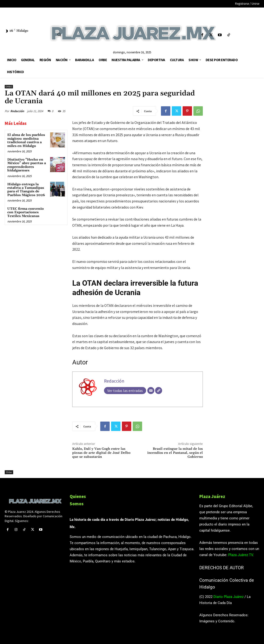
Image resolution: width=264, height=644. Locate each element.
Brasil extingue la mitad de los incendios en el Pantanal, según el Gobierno (175, 453)
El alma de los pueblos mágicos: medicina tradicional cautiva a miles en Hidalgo (26, 140)
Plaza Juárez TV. (241, 555)
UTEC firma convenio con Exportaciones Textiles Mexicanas (26, 212)
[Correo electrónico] (151, 391)
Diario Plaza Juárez (228, 597)
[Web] (159, 391)
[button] (59, 34)
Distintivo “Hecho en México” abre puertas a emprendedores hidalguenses (27, 165)
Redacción (17, 111)
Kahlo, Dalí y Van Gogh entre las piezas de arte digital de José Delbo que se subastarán (101, 453)
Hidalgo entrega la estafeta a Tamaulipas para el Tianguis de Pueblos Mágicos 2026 (26, 190)
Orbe (9, 87)
